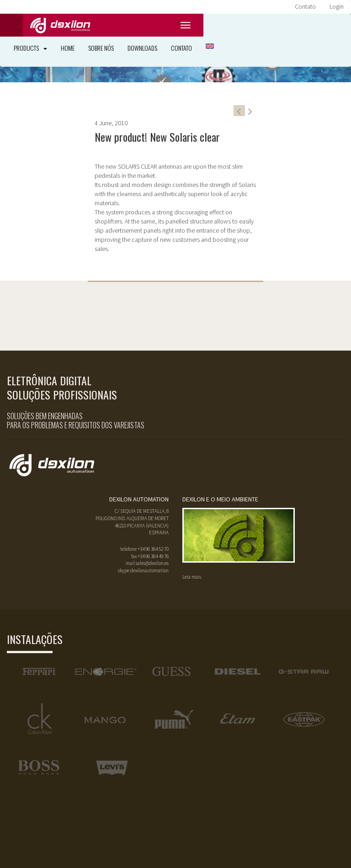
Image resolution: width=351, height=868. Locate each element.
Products (30, 48)
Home (68, 48)
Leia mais (192, 577)
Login (337, 6)
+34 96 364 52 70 (153, 549)
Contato (305, 6)
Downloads (142, 48)
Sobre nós (101, 48)
